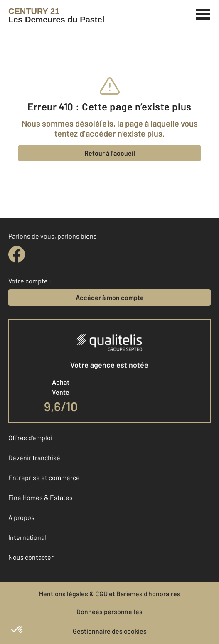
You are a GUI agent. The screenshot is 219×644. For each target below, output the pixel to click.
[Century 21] (56, 15)
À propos (21, 517)
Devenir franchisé (34, 457)
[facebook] (17, 254)
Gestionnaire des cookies (110, 631)
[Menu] (203, 13)
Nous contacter (31, 557)
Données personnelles (109, 611)
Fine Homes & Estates (41, 497)
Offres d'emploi (30, 438)
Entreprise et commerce (44, 477)
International (27, 537)
